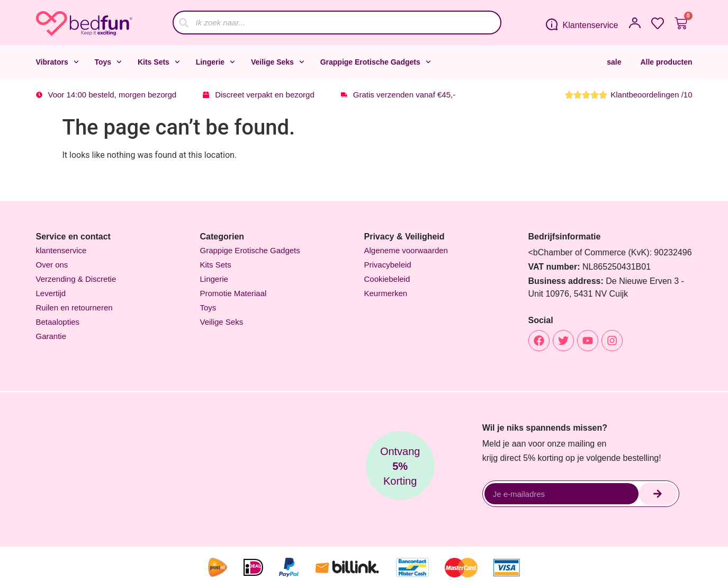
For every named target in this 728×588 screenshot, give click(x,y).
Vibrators (57, 62)
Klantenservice (591, 25)
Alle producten (666, 62)
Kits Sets (159, 62)
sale (614, 62)
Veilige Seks (278, 62)
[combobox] (337, 23)
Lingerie (215, 62)
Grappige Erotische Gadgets (376, 62)
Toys (108, 62)
